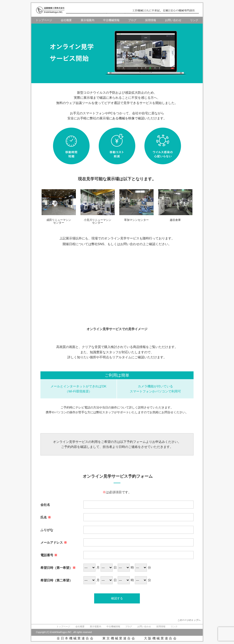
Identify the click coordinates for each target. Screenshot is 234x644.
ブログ (132, 20)
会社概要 (66, 20)
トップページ (44, 20)
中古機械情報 (111, 20)
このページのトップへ (189, 620)
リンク (194, 20)
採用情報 (151, 20)
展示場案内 (88, 20)
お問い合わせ (173, 20)
